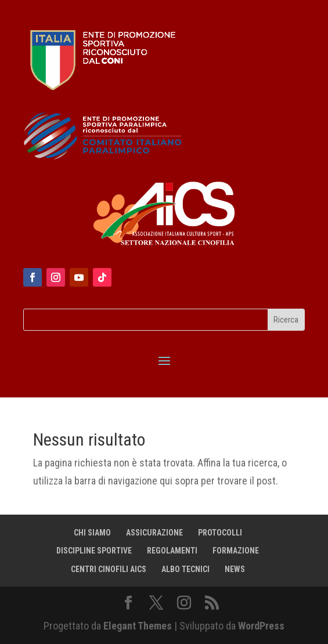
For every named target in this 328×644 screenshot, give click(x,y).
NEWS (235, 569)
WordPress (261, 626)
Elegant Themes (138, 626)
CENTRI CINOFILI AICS (109, 569)
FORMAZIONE (236, 551)
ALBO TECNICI (185, 569)
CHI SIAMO (92, 533)
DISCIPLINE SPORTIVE (94, 551)
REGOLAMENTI (172, 551)
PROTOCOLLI (220, 533)
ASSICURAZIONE (154, 533)
